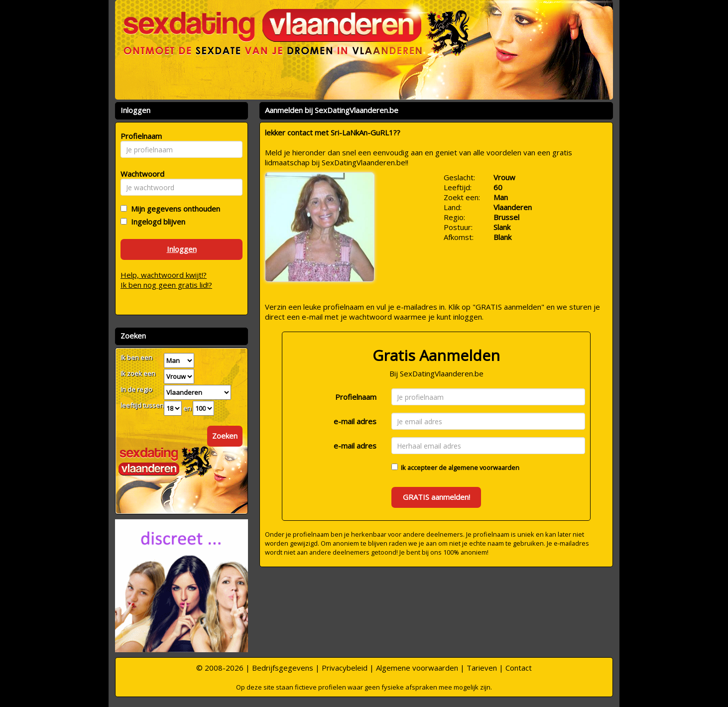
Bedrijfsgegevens (283, 668)
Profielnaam (356, 397)
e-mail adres (355, 421)
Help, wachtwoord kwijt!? (164, 275)
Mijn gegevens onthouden (174, 209)
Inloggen (182, 249)
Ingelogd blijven (156, 222)
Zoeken (225, 436)
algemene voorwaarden (484, 468)
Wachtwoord (140, 174)
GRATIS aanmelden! (436, 497)
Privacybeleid (345, 668)
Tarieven (482, 668)
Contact (519, 668)
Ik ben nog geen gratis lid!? (166, 285)
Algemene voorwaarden (417, 668)
